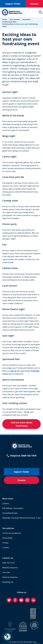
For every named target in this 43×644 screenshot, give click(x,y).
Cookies (6, 548)
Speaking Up (8, 582)
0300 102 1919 (8, 563)
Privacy (5, 543)
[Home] (12, 12)
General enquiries (10, 577)
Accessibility (7, 538)
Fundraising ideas (9, 22)
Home (5, 19)
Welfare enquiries (10, 568)
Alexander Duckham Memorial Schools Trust (21, 518)
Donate (34, 4)
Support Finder (13, 4)
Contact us (8, 558)
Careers (6, 503)
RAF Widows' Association (13, 508)
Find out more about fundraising (22, 424)
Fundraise (26, 19)
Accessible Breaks (10, 513)
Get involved (15, 19)
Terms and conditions (12, 533)
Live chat (6, 572)
